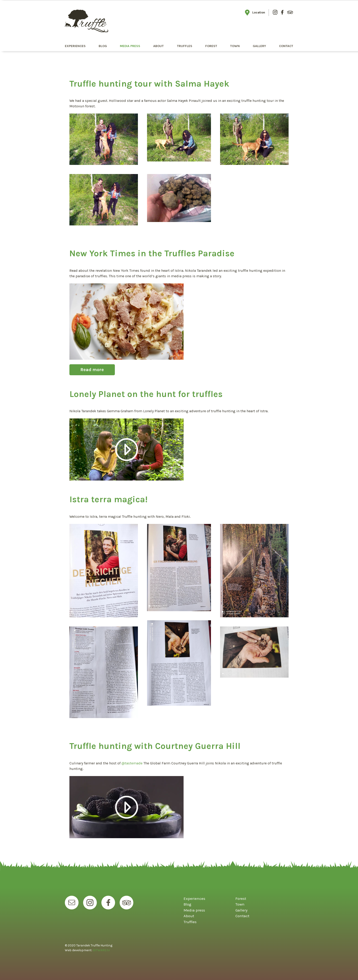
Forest (211, 46)
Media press (130, 46)
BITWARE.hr (101, 950)
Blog (103, 46)
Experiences (75, 46)
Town (235, 46)
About (158, 46)
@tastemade (132, 763)
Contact (286, 46)
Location (255, 13)
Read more (92, 370)
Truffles (185, 46)
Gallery (259, 46)
